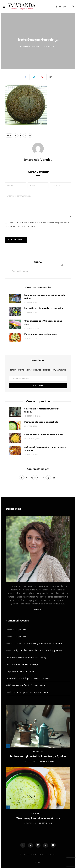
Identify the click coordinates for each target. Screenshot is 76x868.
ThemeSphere (33, 854)
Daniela (9, 657)
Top (38, 862)
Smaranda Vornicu (31, 46)
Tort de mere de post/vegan (27, 664)
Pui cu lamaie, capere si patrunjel (41, 334)
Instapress (10, 678)
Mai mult (38, 609)
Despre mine (21, 630)
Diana (9, 664)
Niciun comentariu (48, 761)
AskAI (8, 685)
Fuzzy (8, 671)
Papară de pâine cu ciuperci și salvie (34, 678)
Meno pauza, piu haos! (23, 671)
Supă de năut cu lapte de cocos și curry (44, 435)
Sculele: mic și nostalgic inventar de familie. (38, 756)
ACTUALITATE (38, 814)
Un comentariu (46, 823)
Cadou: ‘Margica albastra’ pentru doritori (44, 643)
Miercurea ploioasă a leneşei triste (41, 422)
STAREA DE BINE (38, 752)
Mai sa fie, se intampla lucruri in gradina (44, 308)
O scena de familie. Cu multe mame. (30, 685)
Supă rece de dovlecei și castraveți (31, 657)
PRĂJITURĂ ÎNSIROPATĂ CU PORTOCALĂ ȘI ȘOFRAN (38, 651)
